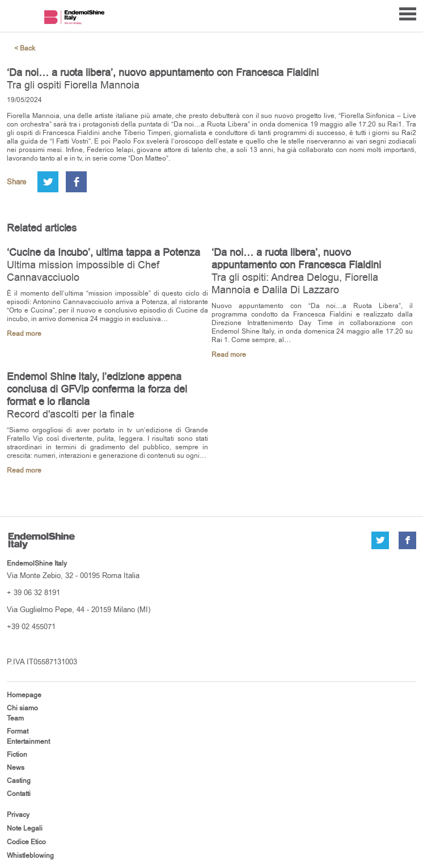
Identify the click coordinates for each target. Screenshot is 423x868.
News (16, 768)
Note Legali (25, 828)
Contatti (19, 794)
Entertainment (28, 741)
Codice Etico (26, 842)
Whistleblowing (30, 856)
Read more (24, 334)
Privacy (18, 815)
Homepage (24, 695)
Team (15, 718)
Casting (19, 781)
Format (18, 731)
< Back (25, 49)
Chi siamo (22, 708)
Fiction (17, 755)
